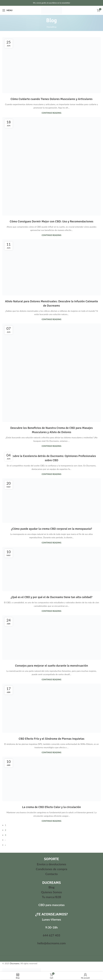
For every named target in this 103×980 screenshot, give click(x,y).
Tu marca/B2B (51, 897)
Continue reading (52, 113)
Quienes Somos (51, 892)
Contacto (51, 874)
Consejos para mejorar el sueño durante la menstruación (51, 666)
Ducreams (15, 963)
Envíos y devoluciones (51, 864)
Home (49, 27)
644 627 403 (51, 935)
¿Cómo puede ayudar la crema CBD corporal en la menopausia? (52, 529)
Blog (52, 887)
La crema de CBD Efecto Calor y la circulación (52, 807)
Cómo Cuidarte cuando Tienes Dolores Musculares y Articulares (51, 99)
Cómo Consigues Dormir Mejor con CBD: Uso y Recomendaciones (51, 221)
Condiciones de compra (51, 869)
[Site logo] (52, 10)
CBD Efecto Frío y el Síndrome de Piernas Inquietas (51, 739)
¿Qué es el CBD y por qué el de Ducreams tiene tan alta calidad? (52, 597)
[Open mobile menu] (7, 10)
